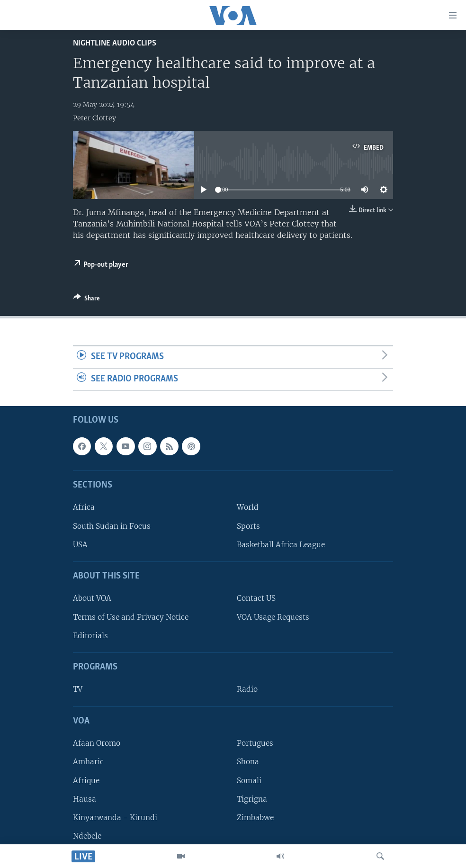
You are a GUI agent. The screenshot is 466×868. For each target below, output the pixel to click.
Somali (249, 780)
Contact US (256, 598)
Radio (247, 689)
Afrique (86, 780)
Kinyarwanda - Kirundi (115, 818)
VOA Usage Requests (273, 617)
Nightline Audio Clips (115, 43)
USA (80, 545)
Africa (84, 507)
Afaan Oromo (97, 743)
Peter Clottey (94, 118)
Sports (248, 526)
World (248, 507)
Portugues (255, 743)
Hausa (85, 799)
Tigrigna (252, 799)
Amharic (88, 762)
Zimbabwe (255, 818)
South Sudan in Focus (112, 526)
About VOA (92, 598)
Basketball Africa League (281, 545)
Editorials (90, 636)
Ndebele (87, 836)
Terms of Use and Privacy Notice (131, 617)
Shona (248, 762)
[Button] (87, 300)
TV (78, 689)
